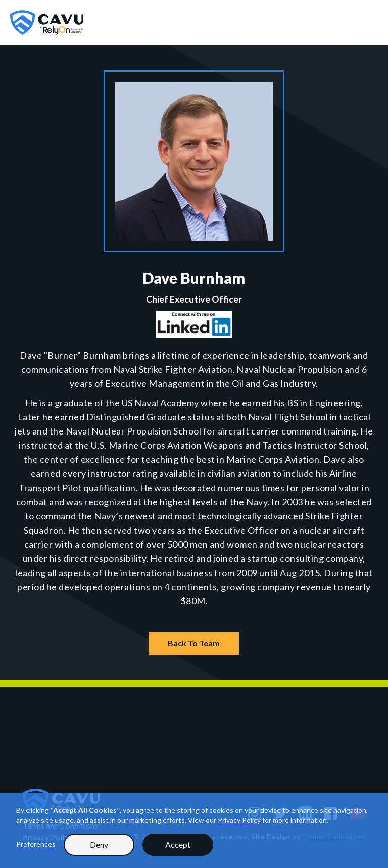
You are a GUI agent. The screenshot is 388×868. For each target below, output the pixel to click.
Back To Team (194, 643)
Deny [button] (99, 844)
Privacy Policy (239, 820)
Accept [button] (178, 844)
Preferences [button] (36, 844)
